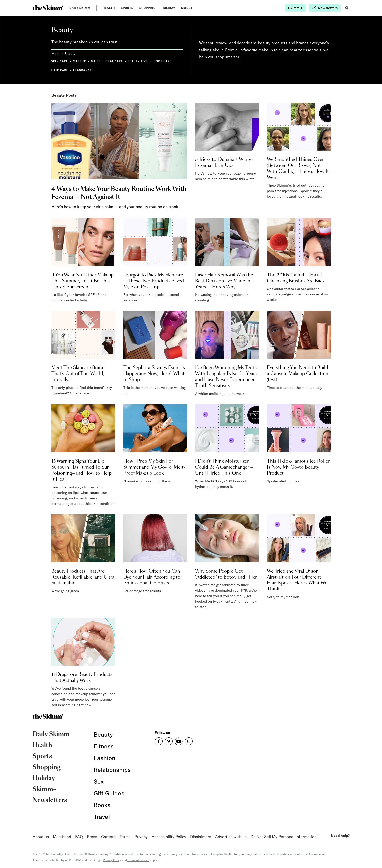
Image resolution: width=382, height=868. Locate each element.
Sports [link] (127, 8)
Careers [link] (108, 837)
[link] (48, 8)
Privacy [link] (141, 837)
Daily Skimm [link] (80, 8)
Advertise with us (231, 837)
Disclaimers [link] (201, 837)
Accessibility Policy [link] (169, 837)
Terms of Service (138, 860)
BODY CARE (163, 61)
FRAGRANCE (82, 70)
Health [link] (109, 8)
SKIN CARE (60, 61)
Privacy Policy (112, 860)
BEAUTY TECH (138, 61)
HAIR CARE (60, 70)
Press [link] (92, 837)
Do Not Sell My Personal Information (284, 837)
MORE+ (187, 8)
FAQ (79, 837)
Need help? (340, 836)
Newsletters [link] (50, 800)
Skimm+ (45, 789)
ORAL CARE (114, 61)
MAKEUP (79, 61)
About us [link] (41, 837)
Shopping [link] (148, 8)
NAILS (96, 61)
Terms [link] (125, 837)
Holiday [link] (169, 8)
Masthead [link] (62, 837)
